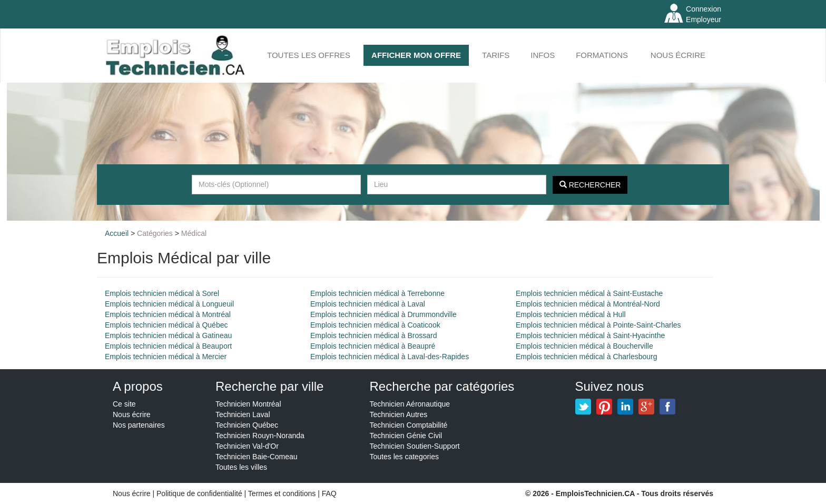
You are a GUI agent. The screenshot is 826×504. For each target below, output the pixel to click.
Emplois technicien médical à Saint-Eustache (589, 293)
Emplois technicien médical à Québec (166, 325)
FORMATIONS (602, 55)
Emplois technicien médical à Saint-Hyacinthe (590, 335)
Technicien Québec (247, 425)
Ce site (124, 404)
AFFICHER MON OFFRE (416, 55)
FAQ (329, 493)
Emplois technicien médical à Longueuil (169, 304)
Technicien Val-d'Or (247, 446)
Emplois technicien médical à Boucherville (584, 346)
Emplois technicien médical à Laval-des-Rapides (390, 357)
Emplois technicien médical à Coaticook (375, 325)
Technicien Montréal (248, 404)
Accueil (117, 233)
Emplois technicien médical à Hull (571, 314)
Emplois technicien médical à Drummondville (383, 314)
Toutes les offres (309, 55)
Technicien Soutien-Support (415, 446)
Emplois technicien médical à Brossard (373, 335)
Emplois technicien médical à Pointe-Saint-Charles (598, 325)
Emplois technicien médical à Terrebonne (377, 293)
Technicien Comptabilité (409, 425)
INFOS (543, 55)
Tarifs (496, 55)
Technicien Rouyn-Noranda (260, 436)
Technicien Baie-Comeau (257, 457)
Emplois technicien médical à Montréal (168, 314)
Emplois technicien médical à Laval (368, 304)
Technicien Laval (243, 414)
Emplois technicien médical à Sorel (162, 293)
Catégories (155, 233)
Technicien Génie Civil (406, 436)
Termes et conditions (283, 493)
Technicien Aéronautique (410, 404)
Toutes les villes (241, 467)
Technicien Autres (399, 414)
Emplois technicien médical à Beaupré (373, 346)
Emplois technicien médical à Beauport (168, 346)
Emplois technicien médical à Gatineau (168, 335)
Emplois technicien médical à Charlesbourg (586, 357)
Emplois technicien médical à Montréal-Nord (588, 304)
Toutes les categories (405, 457)
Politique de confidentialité (199, 493)
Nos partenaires (139, 425)
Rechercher (590, 185)
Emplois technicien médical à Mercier (166, 357)
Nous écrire (678, 55)
